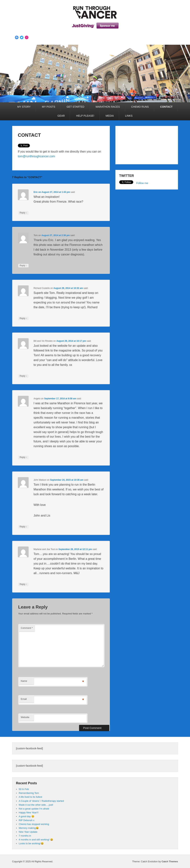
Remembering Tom (29, 793)
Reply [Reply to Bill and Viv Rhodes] (23, 376)
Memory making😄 (29, 828)
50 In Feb (24, 789)
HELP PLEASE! (85, 116)
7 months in (25, 836)
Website (25, 717)
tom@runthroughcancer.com (36, 156)
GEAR (61, 116)
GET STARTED (75, 107)
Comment (27, 628)
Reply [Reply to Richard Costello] (23, 318)
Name (24, 681)
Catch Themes (170, 861)
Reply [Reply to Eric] (23, 213)
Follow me (142, 183)
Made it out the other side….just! (36, 805)
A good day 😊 (27, 816)
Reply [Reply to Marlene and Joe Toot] (23, 584)
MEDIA (110, 116)
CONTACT (166, 107)
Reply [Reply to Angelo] (23, 457)
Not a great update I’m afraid (34, 809)
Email (24, 699)
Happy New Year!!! (29, 813)
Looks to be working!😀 (31, 843)
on (38, 192)
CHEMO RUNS (140, 107)
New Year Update (28, 832)
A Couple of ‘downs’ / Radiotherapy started (41, 801)
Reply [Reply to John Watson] (23, 527)
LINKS (129, 116)
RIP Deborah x (27, 820)
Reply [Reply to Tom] (23, 266)
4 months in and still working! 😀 (36, 840)
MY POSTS (49, 107)
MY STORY (24, 107)
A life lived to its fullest (30, 797)
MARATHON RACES (108, 107)
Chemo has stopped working (34, 824)
